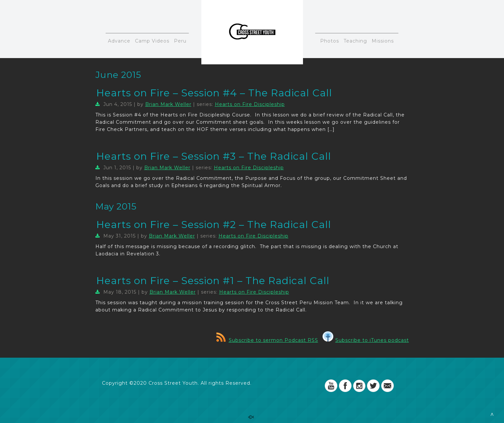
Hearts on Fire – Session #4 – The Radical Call (214, 93)
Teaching (355, 41)
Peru (180, 41)
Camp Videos (152, 41)
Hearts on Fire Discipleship (250, 104)
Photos (330, 41)
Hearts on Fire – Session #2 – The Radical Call (214, 225)
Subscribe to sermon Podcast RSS (267, 340)
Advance (119, 41)
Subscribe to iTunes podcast (366, 340)
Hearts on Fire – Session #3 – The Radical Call (214, 156)
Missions (383, 41)
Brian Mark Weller (168, 104)
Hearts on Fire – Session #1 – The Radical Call (213, 281)
